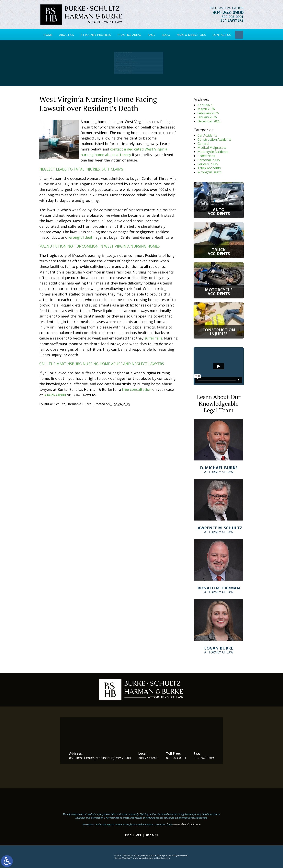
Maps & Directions (191, 35)
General (203, 144)
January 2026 (207, 117)
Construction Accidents (214, 139)
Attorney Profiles (96, 35)
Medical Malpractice (212, 148)
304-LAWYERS (232, 21)
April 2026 (205, 105)
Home (48, 35)
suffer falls (153, 338)
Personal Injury (209, 160)
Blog (166, 35)
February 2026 (208, 113)
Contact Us (222, 35)
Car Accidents (207, 135)
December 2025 (209, 121)
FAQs (151, 35)
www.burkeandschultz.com (186, 824)
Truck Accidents (209, 168)
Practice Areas (129, 35)
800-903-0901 (233, 17)
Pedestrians (206, 156)
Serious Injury (208, 164)
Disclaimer (133, 835)
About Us (67, 35)
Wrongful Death (209, 172)
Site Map (152, 835)
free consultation (137, 389)
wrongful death (81, 237)
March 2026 (206, 109)
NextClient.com (163, 858)
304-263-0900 (228, 13)
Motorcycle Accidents (213, 152)
